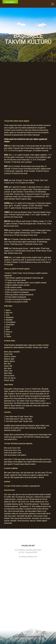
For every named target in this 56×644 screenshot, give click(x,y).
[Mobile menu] (53, 4)
